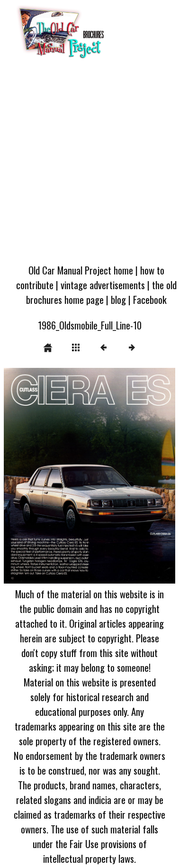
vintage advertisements (103, 285)
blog (118, 299)
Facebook (150, 299)
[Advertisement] (89, 164)
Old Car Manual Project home (81, 270)
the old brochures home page (101, 292)
